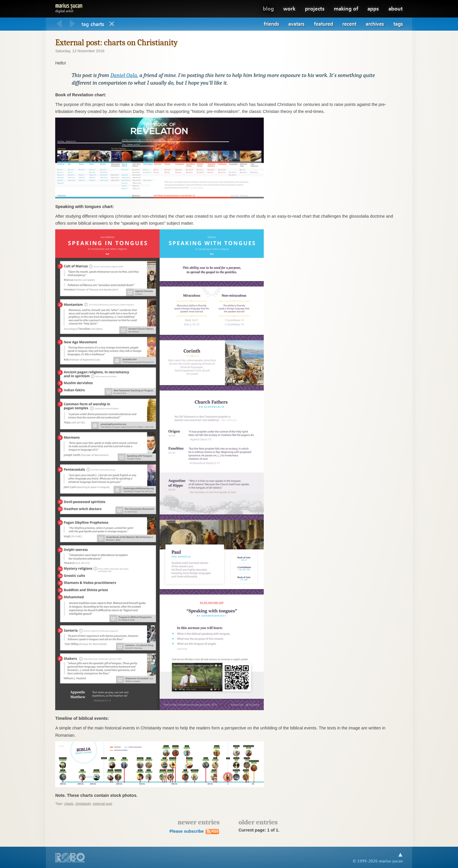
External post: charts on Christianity (116, 42)
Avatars (296, 24)
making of (346, 8)
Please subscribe (195, 831)
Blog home (112, 24)
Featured (323, 24)
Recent (349, 24)
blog (268, 8)
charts (69, 804)
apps (373, 8)
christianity (83, 804)
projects (315, 8)
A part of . (70, 858)
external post (103, 804)
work (289, 8)
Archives (375, 24)
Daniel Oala (124, 75)
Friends (271, 24)
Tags (398, 24)
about (396, 8)
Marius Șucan (69, 7)
